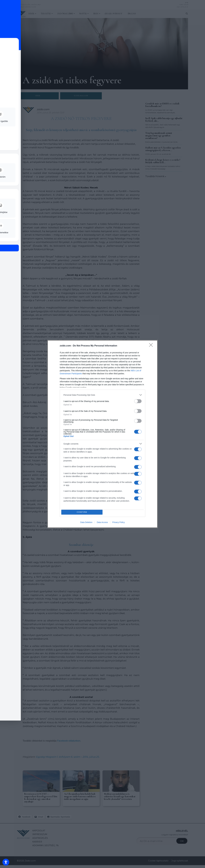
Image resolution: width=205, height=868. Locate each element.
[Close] (152, 346)
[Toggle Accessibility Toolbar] (6, 862)
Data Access (102, 522)
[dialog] (102, 434)
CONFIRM (82, 512)
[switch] (138, 401)
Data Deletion (86, 522)
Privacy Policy (119, 522)
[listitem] (102, 395)
